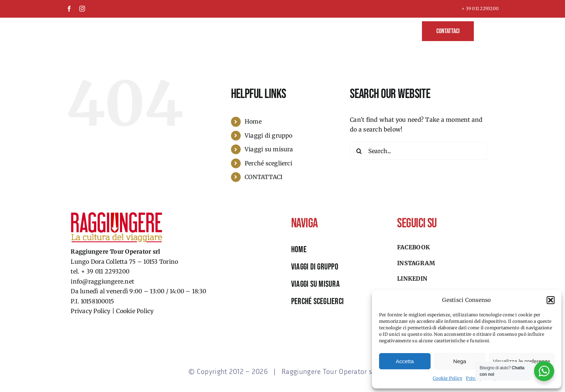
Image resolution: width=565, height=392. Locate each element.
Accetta (405, 361)
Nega (460, 361)
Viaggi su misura (269, 149)
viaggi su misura (315, 284)
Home (253, 121)
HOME (299, 250)
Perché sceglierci (268, 163)
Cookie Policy (448, 378)
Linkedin (412, 279)
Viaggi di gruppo (269, 135)
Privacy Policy (90, 311)
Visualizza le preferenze (522, 361)
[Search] (359, 151)
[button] (551, 300)
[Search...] (418, 151)
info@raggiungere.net (102, 281)
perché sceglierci (317, 301)
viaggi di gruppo (315, 267)
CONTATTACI (264, 177)
